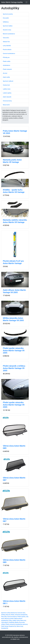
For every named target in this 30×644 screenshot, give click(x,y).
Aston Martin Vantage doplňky (12, 2)
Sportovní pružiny (8, 14)
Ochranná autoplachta (21, 615)
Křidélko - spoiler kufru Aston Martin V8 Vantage (14, 191)
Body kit (8, 615)
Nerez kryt (23, 620)
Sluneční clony (7, 30)
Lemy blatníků (7, 46)
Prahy (10, 620)
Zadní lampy (5, 626)
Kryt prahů (6, 18)
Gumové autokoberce (9, 53)
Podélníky (11, 622)
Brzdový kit (14, 613)
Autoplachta (5, 628)
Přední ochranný (10, 624)
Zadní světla (6, 77)
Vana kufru (6, 38)
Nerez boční (6, 105)
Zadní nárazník (7, 97)
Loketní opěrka (7, 93)
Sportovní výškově (8, 81)
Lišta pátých (5, 622)
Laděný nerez (7, 89)
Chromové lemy (7, 101)
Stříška (3, 615)
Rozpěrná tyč (12, 626)
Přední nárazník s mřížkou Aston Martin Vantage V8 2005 (14, 368)
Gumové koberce (12, 617)
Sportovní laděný (8, 26)
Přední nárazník (7, 69)
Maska (17, 622)
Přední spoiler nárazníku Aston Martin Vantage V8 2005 (14, 351)
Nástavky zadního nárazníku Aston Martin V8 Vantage (15, 221)
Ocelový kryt (6, 85)
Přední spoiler (21, 617)
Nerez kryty (20, 626)
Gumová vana (21, 613)
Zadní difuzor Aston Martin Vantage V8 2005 (14, 291)
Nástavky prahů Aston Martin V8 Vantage (12, 161)
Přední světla (7, 61)
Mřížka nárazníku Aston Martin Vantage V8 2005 (13, 319)
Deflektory (6, 22)
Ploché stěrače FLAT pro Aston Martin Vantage (13, 262)
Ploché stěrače (7, 50)
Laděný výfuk (16, 620)
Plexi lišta (4, 617)
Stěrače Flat (6, 42)
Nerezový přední (9, 619)
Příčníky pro (6, 57)
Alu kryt (5, 73)
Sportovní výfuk (6, 613)
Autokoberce (6, 65)
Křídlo (12, 615)
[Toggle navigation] (26, 2)
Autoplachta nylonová (21, 624)
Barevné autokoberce (9, 34)
